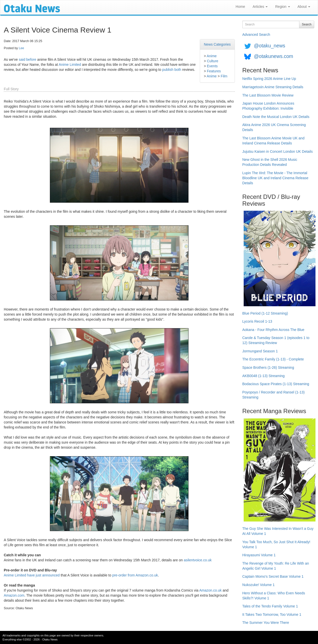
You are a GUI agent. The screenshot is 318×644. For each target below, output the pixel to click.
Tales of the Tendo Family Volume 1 (270, 606)
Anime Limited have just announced (32, 575)
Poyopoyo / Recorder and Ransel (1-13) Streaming (274, 395)
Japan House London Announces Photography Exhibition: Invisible (268, 106)
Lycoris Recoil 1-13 (257, 321)
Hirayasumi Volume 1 (259, 555)
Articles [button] (260, 7)
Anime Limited (70, 65)
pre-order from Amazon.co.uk (135, 575)
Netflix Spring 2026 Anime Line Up (269, 79)
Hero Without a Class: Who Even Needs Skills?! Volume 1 (274, 596)
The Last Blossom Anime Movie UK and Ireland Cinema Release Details (274, 141)
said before (27, 59)
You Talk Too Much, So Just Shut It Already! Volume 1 (276, 544)
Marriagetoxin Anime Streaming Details (273, 87)
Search (307, 24)
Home (240, 7)
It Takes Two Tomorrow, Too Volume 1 (272, 615)
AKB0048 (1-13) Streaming (264, 376)
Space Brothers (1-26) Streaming (268, 367)
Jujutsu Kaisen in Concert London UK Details (278, 151)
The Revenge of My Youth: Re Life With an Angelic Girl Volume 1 (276, 566)
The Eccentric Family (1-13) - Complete (273, 359)
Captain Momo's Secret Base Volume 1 (273, 576)
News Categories (217, 44)
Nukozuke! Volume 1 (259, 585)
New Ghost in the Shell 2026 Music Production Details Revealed (270, 162)
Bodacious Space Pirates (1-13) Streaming (276, 384)
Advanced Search (256, 35)
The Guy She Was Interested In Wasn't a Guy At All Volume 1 (278, 531)
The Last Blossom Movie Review (268, 95)
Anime (212, 56)
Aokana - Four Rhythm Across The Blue (273, 330)
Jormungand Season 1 (260, 351)
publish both (172, 70)
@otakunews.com (273, 56)
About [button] (304, 7)
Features (214, 71)
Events (212, 66)
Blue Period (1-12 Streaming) (265, 313)
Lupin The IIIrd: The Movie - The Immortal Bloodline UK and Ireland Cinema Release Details (275, 178)
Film (224, 76)
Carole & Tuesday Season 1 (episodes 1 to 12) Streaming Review (276, 340)
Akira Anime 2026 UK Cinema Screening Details (274, 127)
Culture (213, 61)
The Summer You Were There (266, 623)
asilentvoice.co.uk (198, 560)
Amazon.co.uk (211, 590)
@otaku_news (269, 46)
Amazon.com (14, 595)
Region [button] (282, 7)
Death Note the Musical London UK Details (276, 117)
